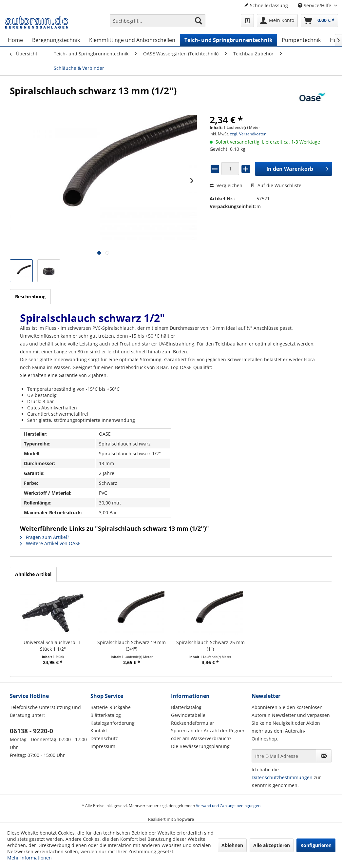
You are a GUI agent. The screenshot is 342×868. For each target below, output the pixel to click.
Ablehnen (232, 845)
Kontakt (99, 730)
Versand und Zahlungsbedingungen (228, 806)
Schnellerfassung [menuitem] (266, 5)
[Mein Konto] (277, 21)
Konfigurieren (316, 845)
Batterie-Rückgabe (111, 707)
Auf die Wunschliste (276, 185)
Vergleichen (226, 185)
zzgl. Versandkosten (248, 134)
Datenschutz (104, 738)
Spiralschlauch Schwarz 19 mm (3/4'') (132, 646)
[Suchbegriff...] (158, 21)
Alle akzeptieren (272, 845)
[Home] (15, 40)
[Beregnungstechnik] (56, 40)
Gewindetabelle (188, 715)
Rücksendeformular (193, 723)
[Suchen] (199, 21)
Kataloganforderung (113, 723)
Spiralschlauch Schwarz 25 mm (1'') (210, 646)
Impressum (103, 746)
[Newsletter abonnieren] (324, 756)
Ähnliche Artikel (33, 574)
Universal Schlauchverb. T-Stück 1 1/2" (53, 646)
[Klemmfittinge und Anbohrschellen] (132, 40)
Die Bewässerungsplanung (200, 746)
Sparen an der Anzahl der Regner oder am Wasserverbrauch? (208, 734)
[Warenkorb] (319, 21)
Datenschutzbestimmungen (282, 777)
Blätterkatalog (106, 715)
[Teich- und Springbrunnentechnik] (228, 40)
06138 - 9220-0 (31, 731)
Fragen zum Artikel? (45, 537)
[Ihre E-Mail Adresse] (284, 756)
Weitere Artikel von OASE (50, 543)
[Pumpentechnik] (301, 40)
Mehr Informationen (29, 858)
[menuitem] (158, 24)
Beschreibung (30, 296)
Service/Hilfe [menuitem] (315, 5)
